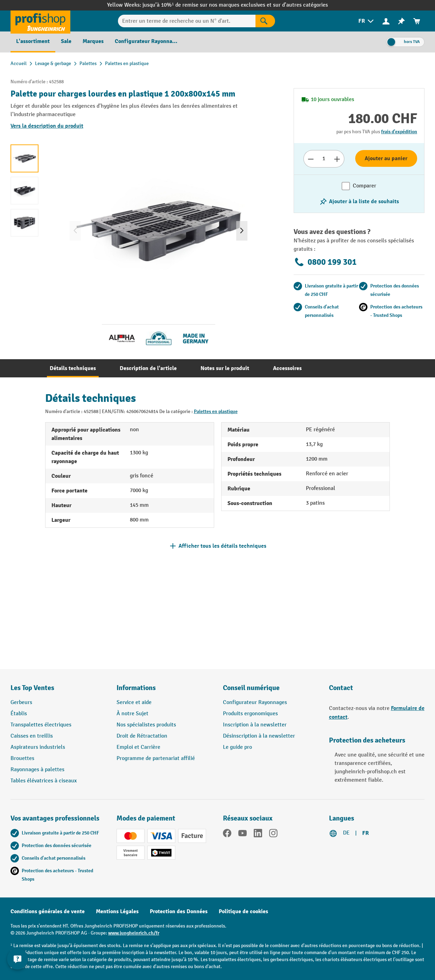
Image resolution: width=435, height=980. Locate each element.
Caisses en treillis (32, 736)
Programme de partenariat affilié (156, 758)
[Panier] (417, 21)
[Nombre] (324, 159)
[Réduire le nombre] (311, 159)
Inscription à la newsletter (255, 725)
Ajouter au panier (386, 158)
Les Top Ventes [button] (32, 688)
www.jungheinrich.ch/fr (134, 933)
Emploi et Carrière (138, 747)
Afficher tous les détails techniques (222, 546)
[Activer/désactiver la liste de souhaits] (359, 201)
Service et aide (134, 702)
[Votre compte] (386, 21)
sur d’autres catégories (300, 5)
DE (346, 833)
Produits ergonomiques (250, 714)
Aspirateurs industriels (38, 747)
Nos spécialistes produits (146, 725)
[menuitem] (367, 21)
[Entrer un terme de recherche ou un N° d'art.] (187, 21)
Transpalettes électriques (41, 725)
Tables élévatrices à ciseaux (44, 781)
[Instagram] (273, 835)
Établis (19, 714)
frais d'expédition (399, 132)
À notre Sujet (132, 714)
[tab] (73, 368)
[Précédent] (75, 231)
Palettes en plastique (216, 411)
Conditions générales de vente (48, 911)
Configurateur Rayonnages (255, 702)
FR (366, 833)
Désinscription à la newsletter (259, 736)
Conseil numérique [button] (251, 688)
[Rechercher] (265, 21)
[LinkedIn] (258, 835)
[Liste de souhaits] (401, 21)
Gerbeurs (21, 702)
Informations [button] (136, 688)
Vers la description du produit (47, 126)
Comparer (364, 186)
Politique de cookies (243, 911)
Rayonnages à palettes (37, 770)
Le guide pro (237, 747)
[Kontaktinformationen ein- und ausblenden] (17, 963)
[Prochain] (242, 231)
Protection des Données (179, 911)
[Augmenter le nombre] (337, 159)
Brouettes (22, 758)
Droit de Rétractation (142, 736)
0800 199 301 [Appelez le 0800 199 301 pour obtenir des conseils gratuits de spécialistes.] (325, 262)
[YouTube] (243, 835)
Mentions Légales (117, 911)
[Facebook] (227, 835)
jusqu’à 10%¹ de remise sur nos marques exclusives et (208, 5)
